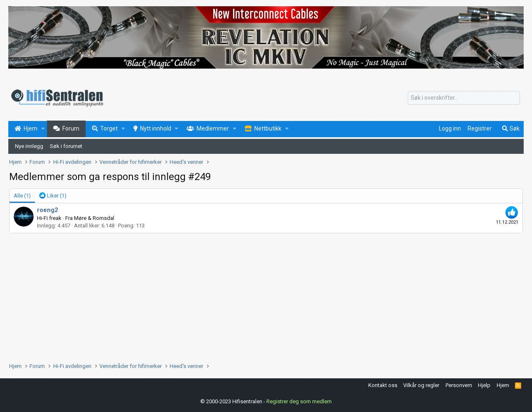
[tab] (53, 196)
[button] (43, 129)
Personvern (459, 385)
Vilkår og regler (421, 385)
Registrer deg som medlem (299, 401)
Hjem (503, 385)
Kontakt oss (383, 385)
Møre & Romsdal (94, 218)
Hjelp (484, 385)
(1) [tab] (22, 196)
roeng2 (48, 210)
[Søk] (464, 98)
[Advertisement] (259, 296)
